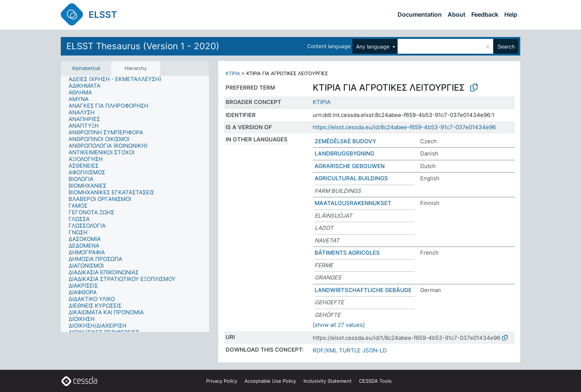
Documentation (420, 14)
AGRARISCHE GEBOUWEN (350, 166)
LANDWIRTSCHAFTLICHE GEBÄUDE (363, 290)
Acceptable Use (270, 381)
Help (511, 14)
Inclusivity (328, 381)
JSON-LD (375, 350)
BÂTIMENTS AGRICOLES (347, 253)
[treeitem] (118, 79)
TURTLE (350, 350)
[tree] (135, 204)
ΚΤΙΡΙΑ (233, 73)
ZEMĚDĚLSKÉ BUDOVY (345, 141)
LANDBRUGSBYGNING (344, 153)
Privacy (222, 381)
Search (506, 46)
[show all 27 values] (339, 325)
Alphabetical (86, 68)
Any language (373, 46)
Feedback (485, 14)
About (456, 14)
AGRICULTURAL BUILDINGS (351, 178)
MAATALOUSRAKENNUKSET (353, 203)
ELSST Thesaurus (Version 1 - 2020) (143, 46)
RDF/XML (325, 350)
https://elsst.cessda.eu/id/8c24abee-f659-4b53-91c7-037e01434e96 (404, 127)
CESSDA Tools (375, 381)
